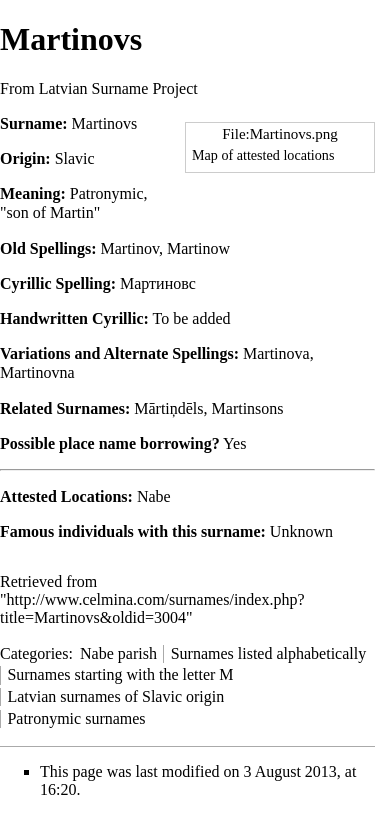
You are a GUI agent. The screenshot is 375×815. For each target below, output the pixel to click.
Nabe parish (118, 653)
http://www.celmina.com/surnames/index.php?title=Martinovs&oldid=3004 (152, 608)
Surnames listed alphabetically (269, 653)
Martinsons (248, 408)
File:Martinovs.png (280, 134)
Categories (34, 653)
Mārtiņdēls (168, 408)
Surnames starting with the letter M (120, 674)
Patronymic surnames (76, 718)
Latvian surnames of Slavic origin (115, 696)
